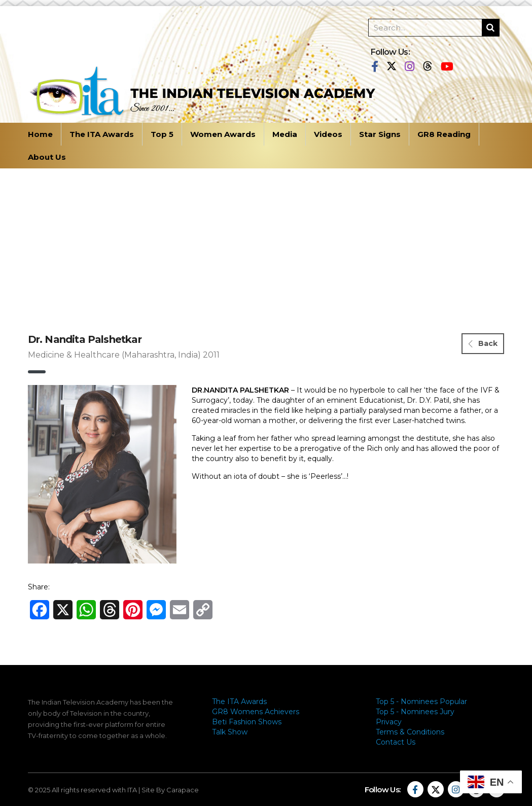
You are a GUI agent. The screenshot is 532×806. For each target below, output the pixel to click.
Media (285, 134)
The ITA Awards (102, 134)
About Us (47, 157)
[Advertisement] (266, 244)
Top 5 (162, 134)
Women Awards (223, 134)
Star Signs (380, 134)
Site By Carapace (170, 790)
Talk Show (230, 732)
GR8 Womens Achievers (256, 712)
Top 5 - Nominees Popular (421, 702)
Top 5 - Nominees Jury (415, 712)
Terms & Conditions (410, 732)
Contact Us (396, 742)
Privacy (389, 722)
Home (40, 134)
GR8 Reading (444, 134)
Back (483, 343)
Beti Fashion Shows (247, 722)
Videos (328, 134)
